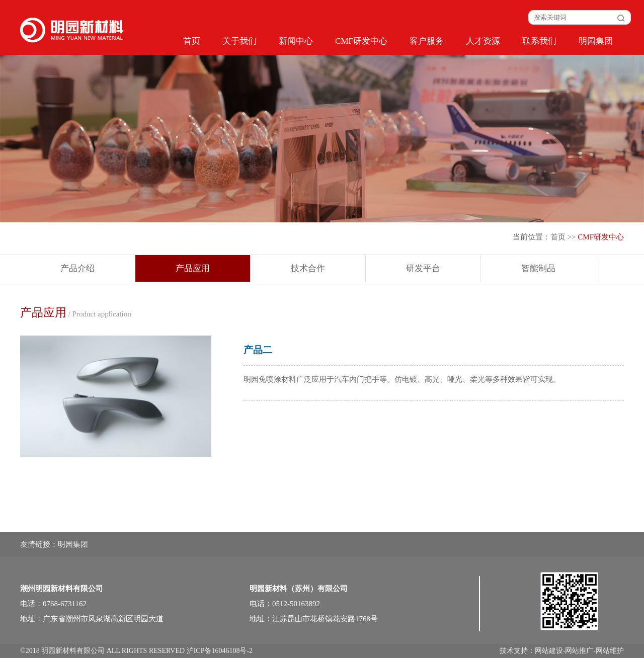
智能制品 (538, 268)
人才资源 (483, 41)
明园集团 (596, 41)
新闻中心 (296, 41)
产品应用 (193, 268)
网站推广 (579, 651)
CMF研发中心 (361, 41)
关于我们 (239, 41)
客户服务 (427, 41)
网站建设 (549, 651)
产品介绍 (77, 268)
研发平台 (423, 268)
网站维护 (610, 651)
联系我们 (539, 41)
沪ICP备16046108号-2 (220, 651)
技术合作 (308, 268)
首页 (192, 41)
